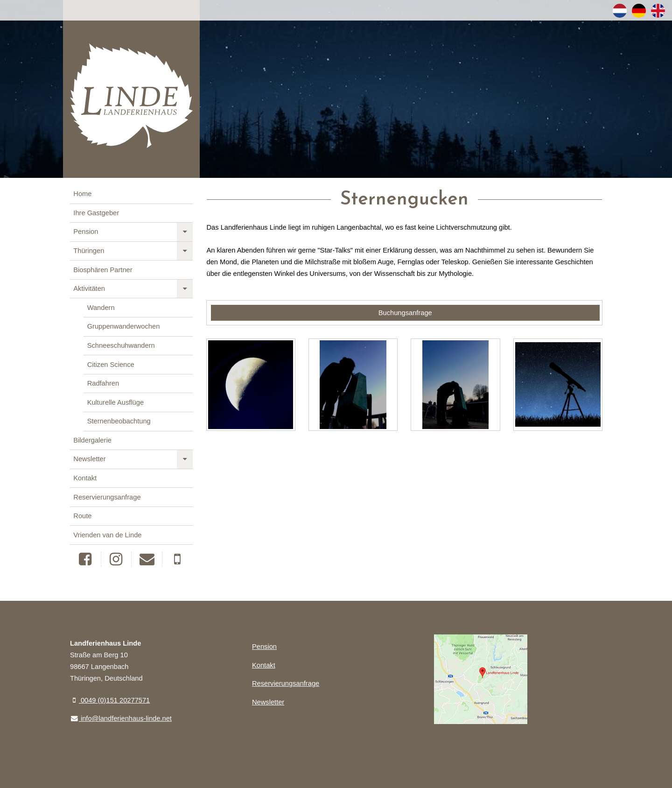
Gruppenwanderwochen (124, 326)
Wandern (101, 308)
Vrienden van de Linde (107, 535)
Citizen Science (111, 365)
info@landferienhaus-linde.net (121, 718)
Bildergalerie (92, 440)
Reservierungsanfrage (107, 497)
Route (82, 516)
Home (82, 194)
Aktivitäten (89, 288)
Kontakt (85, 478)
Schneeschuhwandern (121, 345)
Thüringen (89, 251)
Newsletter (89, 459)
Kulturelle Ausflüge (115, 402)
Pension (86, 232)
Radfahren (103, 383)
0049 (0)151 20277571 (110, 700)
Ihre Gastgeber (96, 213)
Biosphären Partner (103, 270)
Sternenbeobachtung (119, 421)
